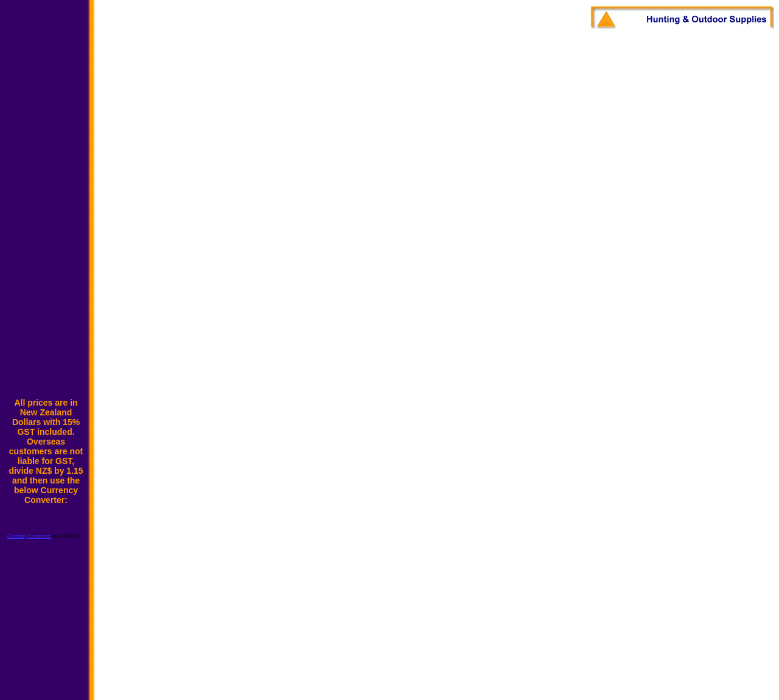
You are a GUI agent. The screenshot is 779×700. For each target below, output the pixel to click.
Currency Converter (29, 536)
